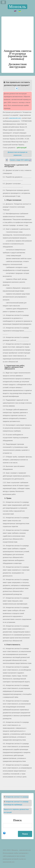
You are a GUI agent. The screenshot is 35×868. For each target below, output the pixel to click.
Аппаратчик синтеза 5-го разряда (17, 797)
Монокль (17, 7)
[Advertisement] (17, 33)
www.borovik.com (15, 118)
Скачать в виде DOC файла (20, 160)
